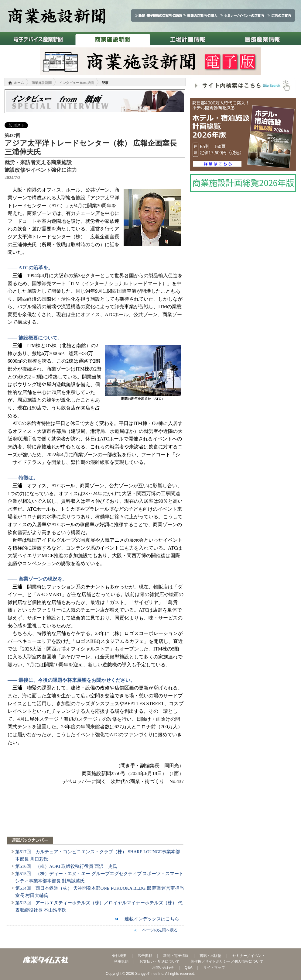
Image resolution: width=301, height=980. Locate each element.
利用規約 (121, 961)
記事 (105, 83)
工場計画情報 (188, 38)
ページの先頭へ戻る (158, 930)
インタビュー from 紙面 (77, 83)
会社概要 (119, 956)
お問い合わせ (163, 968)
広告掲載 (145, 956)
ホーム (19, 83)
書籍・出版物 (210, 956)
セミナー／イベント (249, 956)
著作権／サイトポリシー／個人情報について (227, 961)
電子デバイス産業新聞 (38, 38)
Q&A (188, 968)
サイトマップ (214, 968)
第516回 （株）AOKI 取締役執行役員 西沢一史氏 (66, 866)
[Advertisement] (96, 814)
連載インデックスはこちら (150, 919)
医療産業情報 (263, 38)
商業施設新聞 (113, 38)
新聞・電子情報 (176, 956)
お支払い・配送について (159, 961)
